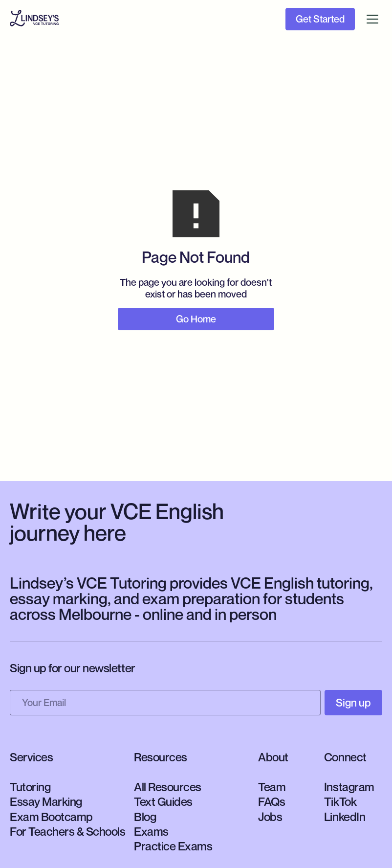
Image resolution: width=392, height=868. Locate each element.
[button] (372, 19)
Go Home (196, 319)
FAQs (272, 801)
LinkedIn (345, 817)
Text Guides (163, 801)
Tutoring (30, 787)
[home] (34, 19)
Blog (145, 817)
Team (272, 787)
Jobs (270, 817)
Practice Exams (173, 846)
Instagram (349, 787)
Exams (151, 831)
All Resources (168, 787)
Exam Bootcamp (51, 817)
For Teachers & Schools (67, 831)
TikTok (340, 801)
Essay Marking (46, 801)
